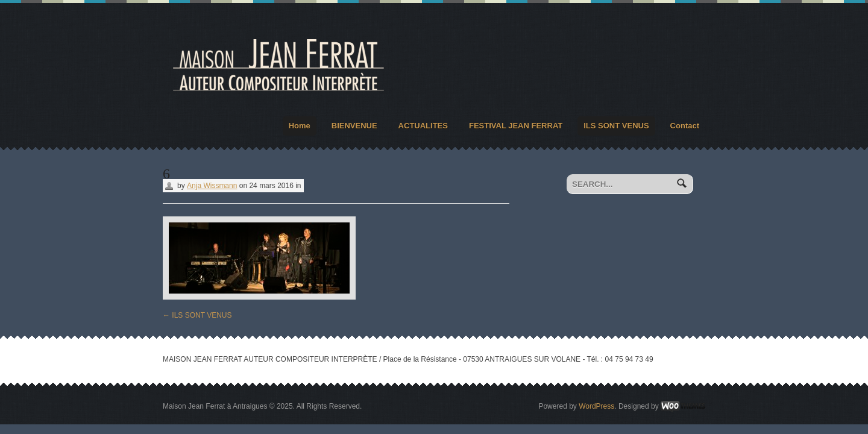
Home (300, 126)
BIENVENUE (354, 126)
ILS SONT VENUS (616, 126)
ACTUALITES (423, 126)
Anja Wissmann (212, 186)
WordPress (596, 406)
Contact (685, 126)
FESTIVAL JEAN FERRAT (516, 126)
